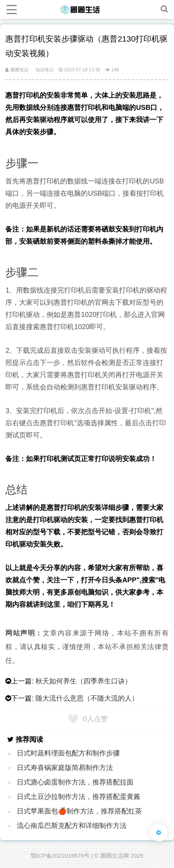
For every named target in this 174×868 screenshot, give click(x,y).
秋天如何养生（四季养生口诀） (84, 681)
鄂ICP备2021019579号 (60, 856)
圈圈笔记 (17, 70)
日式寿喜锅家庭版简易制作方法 (65, 768)
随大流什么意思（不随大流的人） (87, 698)
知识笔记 (45, 70)
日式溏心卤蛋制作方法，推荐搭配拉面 (75, 782)
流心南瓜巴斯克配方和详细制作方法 (72, 826)
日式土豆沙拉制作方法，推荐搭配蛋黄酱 (79, 797)
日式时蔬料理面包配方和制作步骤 (68, 753)
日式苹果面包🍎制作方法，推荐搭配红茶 (79, 811)
